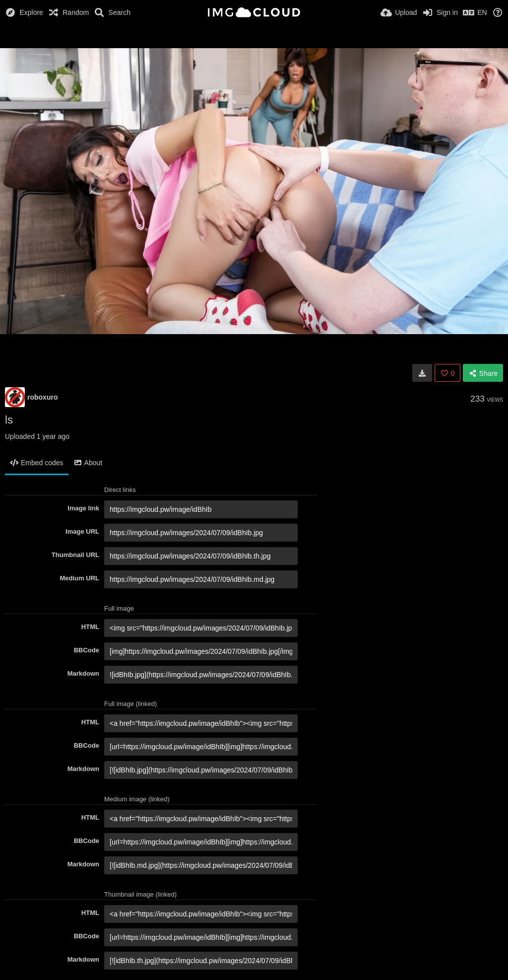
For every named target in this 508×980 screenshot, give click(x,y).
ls (9, 420)
